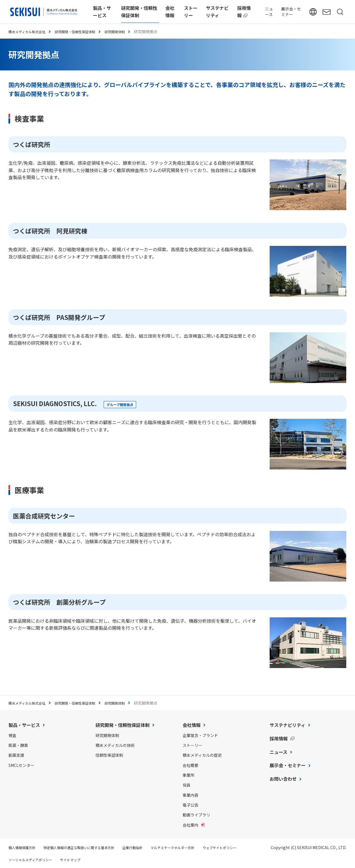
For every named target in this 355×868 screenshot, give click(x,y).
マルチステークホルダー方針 (196, 847)
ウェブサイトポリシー (28, 860)
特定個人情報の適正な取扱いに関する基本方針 (89, 847)
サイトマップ (127, 860)
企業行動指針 (150, 847)
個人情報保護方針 (24, 847)
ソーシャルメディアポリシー (81, 860)
